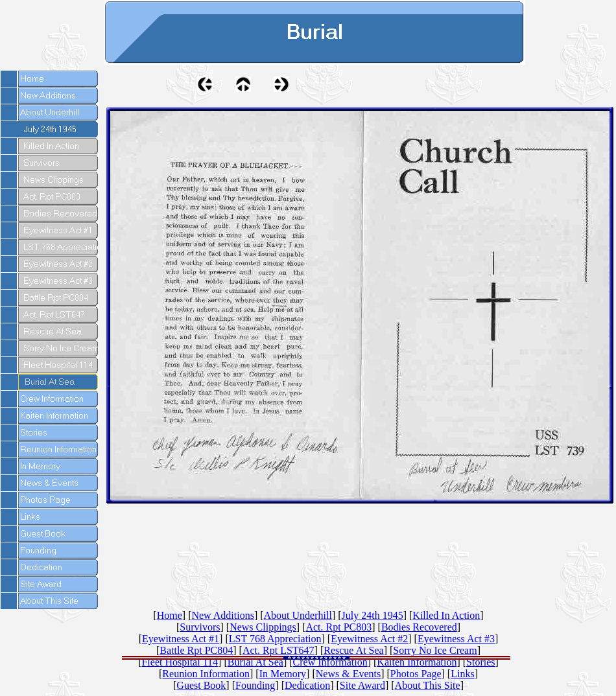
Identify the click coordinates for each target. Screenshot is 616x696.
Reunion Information (206, 674)
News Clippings (263, 627)
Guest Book (201, 685)
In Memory (283, 674)
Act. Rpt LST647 (278, 650)
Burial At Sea (255, 662)
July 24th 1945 (373, 615)
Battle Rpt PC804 (196, 650)
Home (170, 615)
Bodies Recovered (419, 627)
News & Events (348, 674)
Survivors (200, 627)
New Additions (222, 615)
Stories (480, 662)
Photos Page (416, 674)
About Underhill (298, 615)
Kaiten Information (417, 662)
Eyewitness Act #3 (456, 639)
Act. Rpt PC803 (338, 627)
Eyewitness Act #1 (181, 639)
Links (462, 674)
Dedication (307, 685)
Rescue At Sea (353, 650)
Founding (255, 685)
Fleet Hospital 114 (180, 662)
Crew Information (330, 662)
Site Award (362, 685)
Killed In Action (446, 615)
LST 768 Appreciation (275, 639)
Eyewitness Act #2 (369, 639)
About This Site (428, 685)
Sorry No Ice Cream (435, 650)
